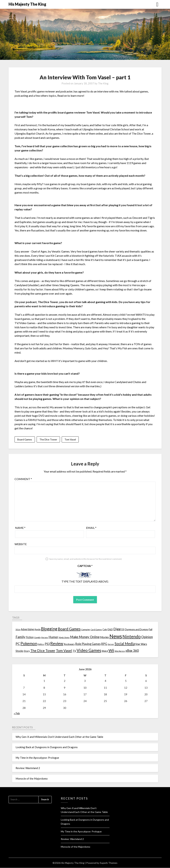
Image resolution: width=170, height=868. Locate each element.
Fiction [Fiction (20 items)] (30, 637)
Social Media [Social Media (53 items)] (125, 644)
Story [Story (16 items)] (27, 651)
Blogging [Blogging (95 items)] (49, 629)
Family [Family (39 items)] (20, 637)
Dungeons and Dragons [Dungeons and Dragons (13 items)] (137, 630)
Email (91, 528)
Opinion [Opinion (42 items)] (147, 637)
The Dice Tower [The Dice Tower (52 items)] (43, 651)
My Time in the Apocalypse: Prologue (37, 758)
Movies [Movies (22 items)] (104, 637)
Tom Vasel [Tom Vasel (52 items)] (64, 651)
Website (21, 544)
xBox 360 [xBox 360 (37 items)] (132, 651)
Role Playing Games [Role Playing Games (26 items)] (88, 644)
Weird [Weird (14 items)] (105, 651)
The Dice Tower (48, 439)
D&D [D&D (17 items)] (110, 629)
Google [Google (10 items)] (37, 638)
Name (20, 528)
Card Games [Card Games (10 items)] (96, 630)
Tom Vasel (70, 439)
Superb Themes (109, 863)
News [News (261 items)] (116, 636)
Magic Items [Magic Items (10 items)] (64, 638)
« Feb (17, 713)
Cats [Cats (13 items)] (105, 630)
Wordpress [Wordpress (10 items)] (120, 651)
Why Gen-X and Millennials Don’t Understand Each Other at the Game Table (59, 737)
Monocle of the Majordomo (32, 779)
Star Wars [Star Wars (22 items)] (141, 644)
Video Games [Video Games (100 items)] (89, 650)
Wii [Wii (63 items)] (111, 651)
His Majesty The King (27, 4)
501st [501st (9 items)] (18, 630)
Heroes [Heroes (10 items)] (45, 638)
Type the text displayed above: (85, 582)
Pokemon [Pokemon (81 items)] (29, 644)
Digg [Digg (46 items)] (117, 629)
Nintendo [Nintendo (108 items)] (132, 637)
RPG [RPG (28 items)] (104, 644)
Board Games (25, 439)
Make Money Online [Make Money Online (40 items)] (85, 637)
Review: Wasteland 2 (28, 768)
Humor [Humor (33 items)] (53, 637)
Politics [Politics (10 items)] (41, 644)
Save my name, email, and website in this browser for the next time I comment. (86, 559)
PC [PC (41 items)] (18, 644)
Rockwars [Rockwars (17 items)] (69, 644)
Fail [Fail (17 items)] (151, 629)
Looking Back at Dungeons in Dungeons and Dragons (47, 747)
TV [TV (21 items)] (74, 651)
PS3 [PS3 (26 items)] (47, 644)
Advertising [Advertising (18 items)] (27, 629)
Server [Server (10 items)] (111, 644)
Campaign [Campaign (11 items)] (86, 630)
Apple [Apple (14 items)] (37, 630)
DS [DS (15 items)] (123, 630)
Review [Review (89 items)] (57, 644)
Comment (23, 479)
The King (103, 83)
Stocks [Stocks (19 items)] (19, 651)
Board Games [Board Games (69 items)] (69, 629)
